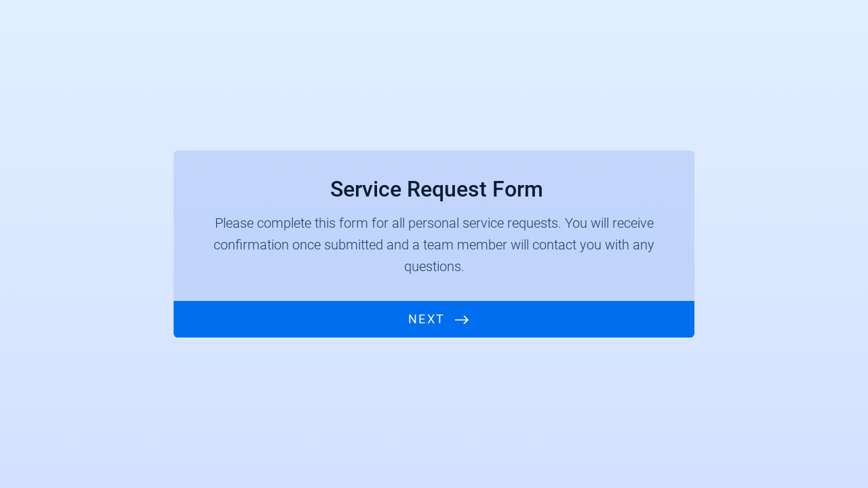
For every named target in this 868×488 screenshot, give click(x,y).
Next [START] (427, 319)
